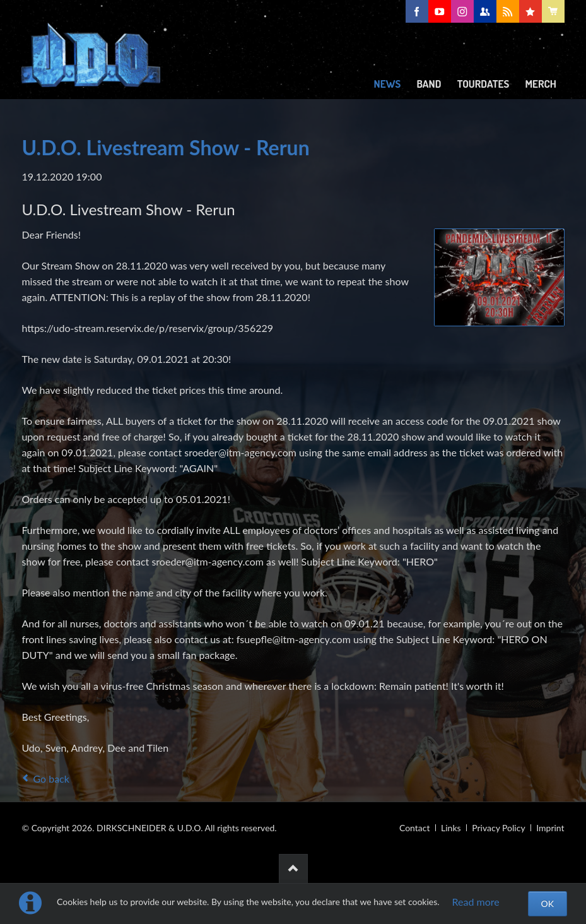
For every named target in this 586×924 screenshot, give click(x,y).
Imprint (550, 828)
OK (548, 903)
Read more (476, 902)
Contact (415, 828)
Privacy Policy (498, 828)
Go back (51, 779)
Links (451, 828)
